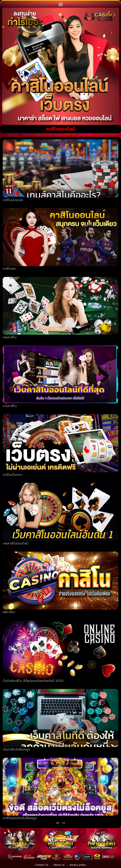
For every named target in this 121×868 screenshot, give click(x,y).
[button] (60, 4)
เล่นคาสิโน (10, 337)
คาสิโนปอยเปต (13, 200)
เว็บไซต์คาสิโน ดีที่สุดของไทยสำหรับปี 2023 (33, 681)
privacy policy (78, 865)
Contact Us (42, 865)
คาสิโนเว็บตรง (12, 475)
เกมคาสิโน (10, 406)
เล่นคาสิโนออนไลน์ (15, 543)
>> (64, 823)
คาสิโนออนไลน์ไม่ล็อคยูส (20, 818)
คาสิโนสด (9, 269)
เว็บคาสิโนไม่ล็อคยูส (16, 749)
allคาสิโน (9, 612)
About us (59, 865)
